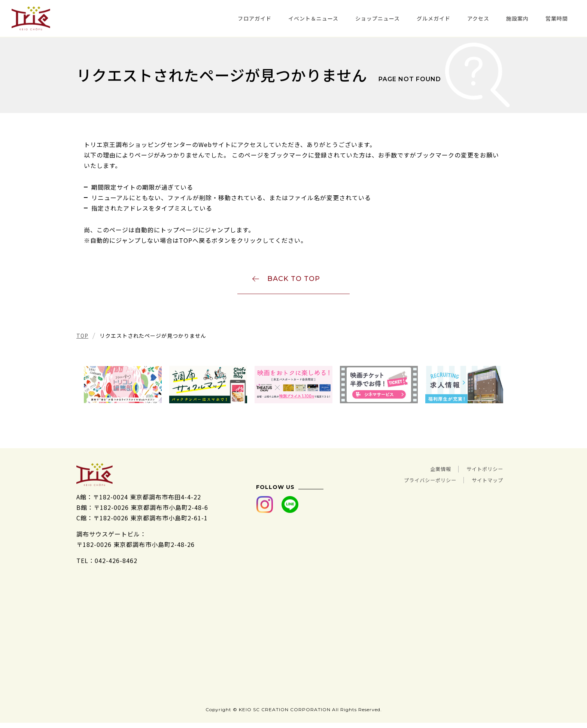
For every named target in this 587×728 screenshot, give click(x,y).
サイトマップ (484, 483)
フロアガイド (255, 18)
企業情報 (429, 472)
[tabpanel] (123, 389)
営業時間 (557, 18)
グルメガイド (434, 18)
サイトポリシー (481, 472)
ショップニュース (378, 18)
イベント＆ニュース (313, 18)
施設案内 (517, 18)
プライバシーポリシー (416, 483)
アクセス (478, 18)
